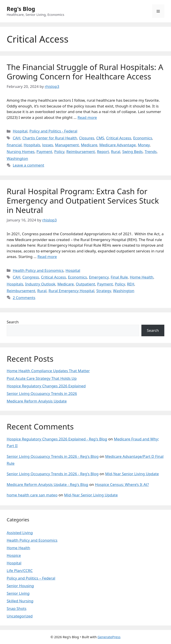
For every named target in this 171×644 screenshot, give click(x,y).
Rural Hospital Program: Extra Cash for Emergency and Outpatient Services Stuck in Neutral (83, 201)
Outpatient (85, 284)
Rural (116, 152)
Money (144, 145)
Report (103, 152)
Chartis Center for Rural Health (50, 138)
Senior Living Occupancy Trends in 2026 (42, 393)
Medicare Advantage (118, 145)
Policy (59, 152)
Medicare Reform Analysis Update (37, 401)
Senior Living (18, 593)
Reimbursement (81, 152)
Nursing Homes (21, 152)
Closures (87, 138)
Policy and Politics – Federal (31, 578)
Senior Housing (20, 586)
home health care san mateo (32, 495)
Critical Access (119, 138)
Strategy (104, 291)
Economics (143, 138)
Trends (151, 152)
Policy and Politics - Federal (53, 131)
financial (14, 145)
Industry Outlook (40, 284)
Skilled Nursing (20, 601)
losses (48, 145)
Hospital (20, 131)
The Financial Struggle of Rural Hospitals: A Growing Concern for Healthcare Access (85, 72)
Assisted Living (20, 533)
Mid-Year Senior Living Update (132, 474)
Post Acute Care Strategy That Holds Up (42, 378)
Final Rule (119, 277)
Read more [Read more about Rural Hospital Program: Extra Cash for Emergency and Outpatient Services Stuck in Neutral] (47, 257)
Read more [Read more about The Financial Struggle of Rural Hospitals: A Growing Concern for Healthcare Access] (87, 117)
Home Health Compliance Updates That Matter (48, 371)
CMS (100, 138)
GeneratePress (109, 637)
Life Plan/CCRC (20, 571)
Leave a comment (28, 165)
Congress (31, 277)
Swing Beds (132, 152)
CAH (16, 138)
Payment (44, 152)
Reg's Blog (21, 9)
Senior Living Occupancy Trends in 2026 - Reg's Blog (53, 456)
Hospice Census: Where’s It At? (122, 484)
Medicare (89, 145)
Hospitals (32, 145)
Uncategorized (20, 616)
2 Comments (24, 298)
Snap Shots (17, 608)
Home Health (142, 277)
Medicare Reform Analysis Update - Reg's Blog (48, 484)
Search (13, 322)
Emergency (99, 277)
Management (67, 145)
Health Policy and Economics (38, 270)
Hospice (14, 555)
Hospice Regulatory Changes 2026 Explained (46, 386)
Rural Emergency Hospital (71, 291)
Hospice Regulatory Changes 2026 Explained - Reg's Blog (57, 439)
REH (131, 284)
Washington (17, 158)
